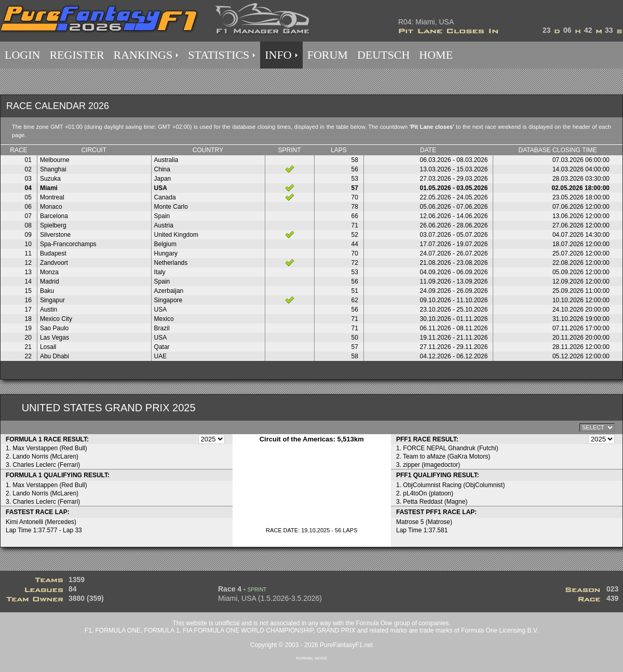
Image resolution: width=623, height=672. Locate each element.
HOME (436, 55)
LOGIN (22, 55)
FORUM (328, 55)
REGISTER (77, 55)
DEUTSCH (383, 55)
